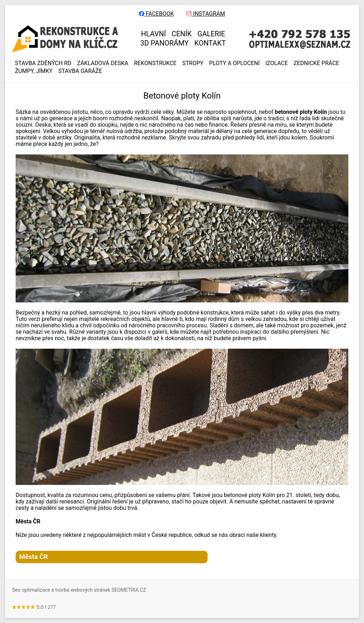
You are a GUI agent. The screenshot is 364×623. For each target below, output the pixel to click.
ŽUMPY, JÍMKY (34, 71)
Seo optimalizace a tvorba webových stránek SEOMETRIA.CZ (79, 590)
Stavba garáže (80, 71)
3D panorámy (165, 43)
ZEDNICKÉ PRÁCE (316, 63)
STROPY (193, 63)
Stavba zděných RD (43, 63)
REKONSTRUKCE (155, 63)
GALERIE (211, 34)
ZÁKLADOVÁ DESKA (103, 63)
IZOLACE (277, 63)
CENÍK (182, 34)
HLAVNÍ (154, 34)
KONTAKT (210, 43)
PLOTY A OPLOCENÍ (234, 63)
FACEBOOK (156, 14)
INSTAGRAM (206, 14)
